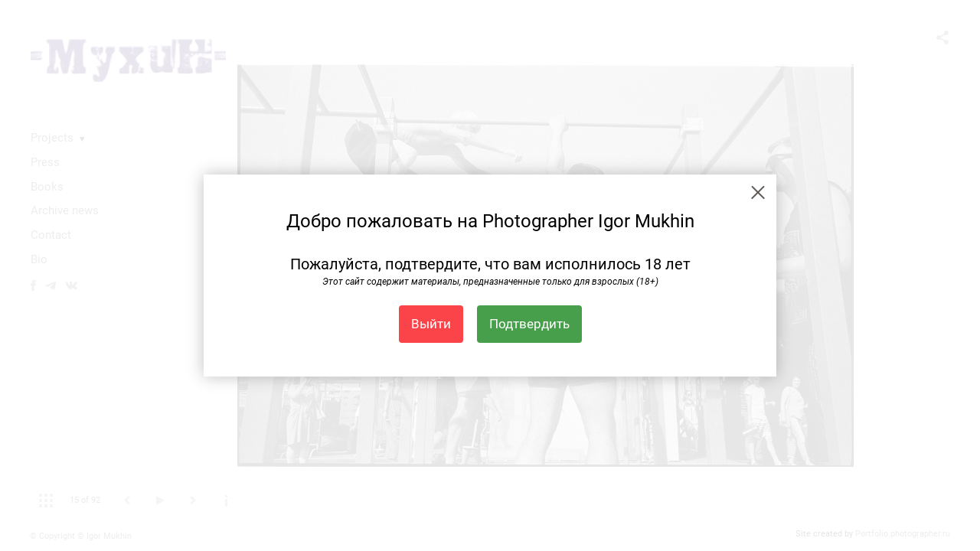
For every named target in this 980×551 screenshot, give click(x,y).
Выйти (431, 324)
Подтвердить (529, 324)
